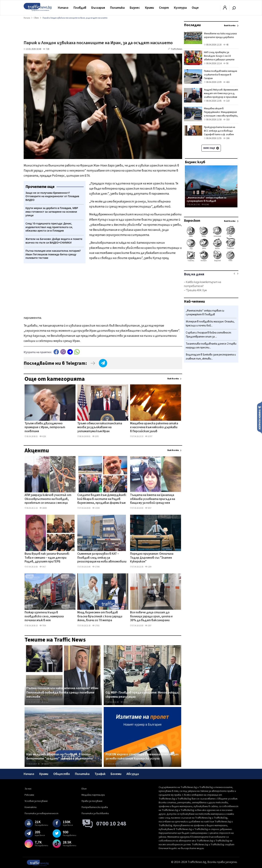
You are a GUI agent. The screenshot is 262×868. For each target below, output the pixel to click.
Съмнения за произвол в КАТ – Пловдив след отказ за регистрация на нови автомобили (102, 558)
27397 (45, 702)
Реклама (29, 795)
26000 (43, 508)
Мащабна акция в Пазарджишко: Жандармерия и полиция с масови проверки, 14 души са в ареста (221, 114)
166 (226, 138)
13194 (96, 508)
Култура (180, 8)
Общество (62, 774)
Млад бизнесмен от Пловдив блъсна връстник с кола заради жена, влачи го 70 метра (100, 617)
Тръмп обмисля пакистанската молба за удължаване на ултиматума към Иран (100, 428)
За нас (28, 789)
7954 (43, 626)
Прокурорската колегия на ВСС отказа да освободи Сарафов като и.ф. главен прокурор (220, 133)
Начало (63, 8)
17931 (96, 626)
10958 (124, 702)
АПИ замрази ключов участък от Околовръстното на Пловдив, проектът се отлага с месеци (48, 499)
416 (226, 82)
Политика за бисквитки (95, 813)
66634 (45, 764)
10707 (149, 436)
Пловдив (80, 8)
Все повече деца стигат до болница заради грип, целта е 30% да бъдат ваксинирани (151, 617)
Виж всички (173, 379)
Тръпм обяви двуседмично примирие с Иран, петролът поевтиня (45, 428)
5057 (148, 508)
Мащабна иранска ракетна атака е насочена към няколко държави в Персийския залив (154, 428)
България (98, 8)
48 (226, 45)
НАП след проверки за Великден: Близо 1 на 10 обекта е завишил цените (219, 56)
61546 (205, 205)
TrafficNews (176, 49)
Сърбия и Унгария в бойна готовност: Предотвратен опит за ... (209, 335)
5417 (43, 567)
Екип (84, 789)
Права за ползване (92, 801)
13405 (124, 764)
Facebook (56, 352)
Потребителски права (95, 807)
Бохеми (116, 774)
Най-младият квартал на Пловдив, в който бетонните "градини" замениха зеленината (59, 757)
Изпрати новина (260, 417)
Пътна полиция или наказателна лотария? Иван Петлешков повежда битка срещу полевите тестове (62, 693)
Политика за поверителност (41, 813)
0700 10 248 (111, 824)
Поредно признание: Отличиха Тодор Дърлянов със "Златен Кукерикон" (152, 558)
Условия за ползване (36, 801)
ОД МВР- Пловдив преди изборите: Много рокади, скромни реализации (142, 695)
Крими (149, 8)
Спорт (164, 8)
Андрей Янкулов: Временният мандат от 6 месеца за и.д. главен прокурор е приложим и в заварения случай (221, 95)
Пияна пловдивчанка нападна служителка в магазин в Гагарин (221, 75)
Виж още (211, 148)
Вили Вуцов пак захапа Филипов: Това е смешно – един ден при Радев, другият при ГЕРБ (47, 558)
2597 (148, 626)
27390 (96, 567)
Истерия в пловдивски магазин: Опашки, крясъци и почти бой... (210, 324)
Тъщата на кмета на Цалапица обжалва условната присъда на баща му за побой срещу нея (153, 499)
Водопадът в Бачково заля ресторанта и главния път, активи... (211, 357)
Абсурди (133, 774)
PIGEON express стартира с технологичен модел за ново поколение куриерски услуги (142, 757)
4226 (43, 436)
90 (226, 63)
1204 (148, 567)
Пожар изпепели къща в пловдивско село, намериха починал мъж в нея (44, 617)
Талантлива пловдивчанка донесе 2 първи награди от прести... (211, 346)
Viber (63, 352)
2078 (95, 436)
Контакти (31, 807)
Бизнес (135, 8)
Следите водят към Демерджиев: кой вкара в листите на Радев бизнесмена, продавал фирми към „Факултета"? (102, 499)
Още (195, 8)
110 (226, 101)
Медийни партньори (93, 795)
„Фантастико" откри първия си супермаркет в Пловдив (207, 199)
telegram (70, 352)
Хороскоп (192, 221)
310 (226, 120)
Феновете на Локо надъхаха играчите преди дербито (220, 35)
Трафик (100, 774)
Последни (192, 25)
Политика (117, 8)
